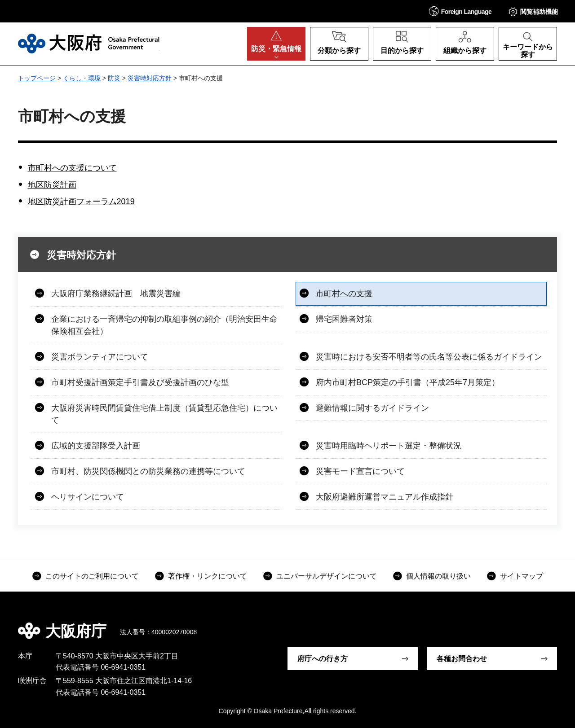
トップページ (37, 78)
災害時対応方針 (150, 78)
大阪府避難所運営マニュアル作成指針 (385, 497)
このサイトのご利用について (92, 576)
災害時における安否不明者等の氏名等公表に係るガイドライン (429, 357)
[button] (460, 11)
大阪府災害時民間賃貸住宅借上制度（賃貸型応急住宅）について (164, 414)
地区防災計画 (52, 185)
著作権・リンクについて (208, 576)
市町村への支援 (344, 294)
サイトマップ (522, 576)
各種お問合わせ (462, 659)
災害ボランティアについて (100, 357)
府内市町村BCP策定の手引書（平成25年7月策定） (408, 382)
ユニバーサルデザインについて (327, 576)
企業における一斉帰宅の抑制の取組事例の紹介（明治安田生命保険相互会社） (164, 325)
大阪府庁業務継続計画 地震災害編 (116, 294)
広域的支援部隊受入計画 (96, 446)
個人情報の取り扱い (438, 576)
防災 (114, 78)
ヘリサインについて (88, 497)
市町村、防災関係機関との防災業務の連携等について (148, 471)
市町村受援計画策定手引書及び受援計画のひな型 (140, 382)
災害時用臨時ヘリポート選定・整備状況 (389, 446)
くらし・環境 (82, 78)
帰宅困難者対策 (344, 319)
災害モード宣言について (360, 471)
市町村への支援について (72, 168)
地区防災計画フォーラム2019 (81, 202)
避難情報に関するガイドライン (372, 408)
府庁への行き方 (323, 659)
